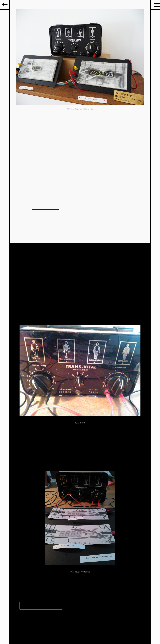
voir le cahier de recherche (45, 208)
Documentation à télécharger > (37, 606)
